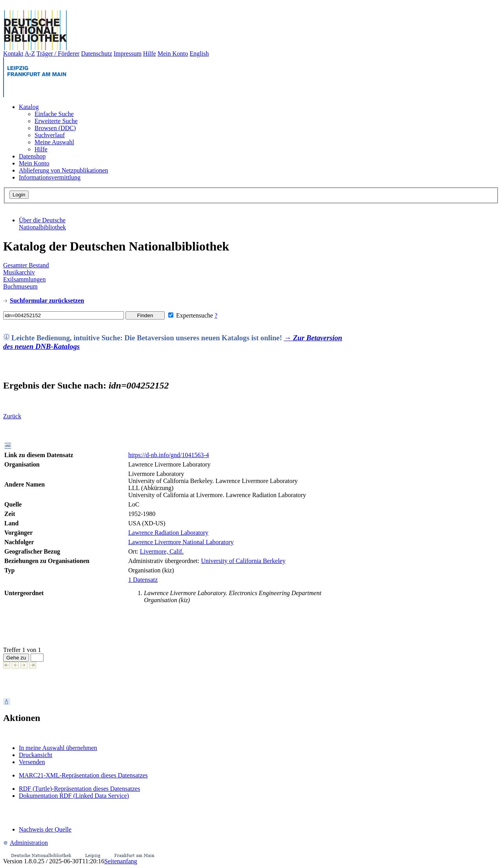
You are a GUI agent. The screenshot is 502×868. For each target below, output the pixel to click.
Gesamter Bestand (26, 265)
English (199, 54)
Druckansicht (35, 755)
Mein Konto (173, 54)
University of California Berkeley (243, 561)
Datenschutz (97, 54)
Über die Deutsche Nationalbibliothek (42, 224)
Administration (25, 843)
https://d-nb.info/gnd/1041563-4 (169, 455)
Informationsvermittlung (50, 177)
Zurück (12, 416)
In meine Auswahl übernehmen (58, 748)
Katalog (29, 107)
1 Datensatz (143, 580)
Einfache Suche (54, 114)
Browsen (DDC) (55, 128)
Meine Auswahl (54, 142)
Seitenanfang (121, 861)
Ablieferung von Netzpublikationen (64, 170)
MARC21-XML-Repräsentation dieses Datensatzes (83, 775)
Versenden (32, 762)
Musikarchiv (19, 272)
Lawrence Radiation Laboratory (168, 533)
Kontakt (13, 54)
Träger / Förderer (58, 54)
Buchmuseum (20, 286)
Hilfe (150, 54)
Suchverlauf (50, 135)
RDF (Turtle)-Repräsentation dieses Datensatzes (79, 789)
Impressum (128, 54)
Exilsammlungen (24, 279)
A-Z (30, 54)
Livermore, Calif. (162, 551)
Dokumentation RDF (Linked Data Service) (74, 796)
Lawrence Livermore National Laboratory (181, 542)
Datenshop (32, 156)
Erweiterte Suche (56, 121)
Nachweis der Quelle (45, 829)
